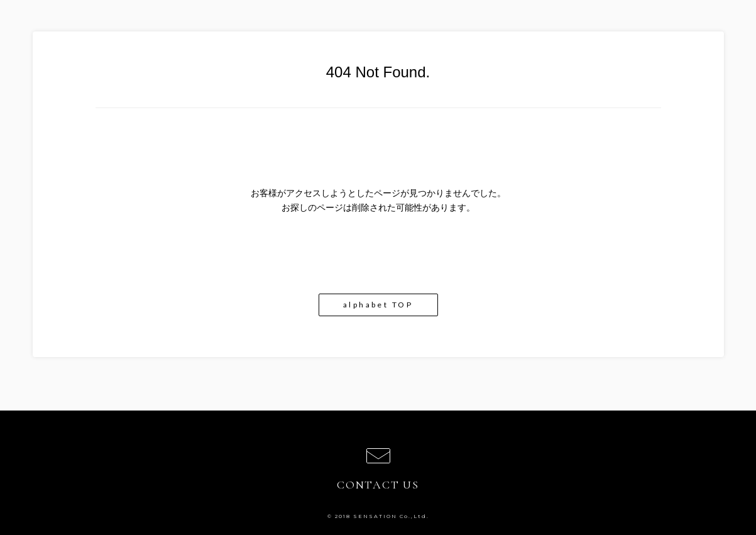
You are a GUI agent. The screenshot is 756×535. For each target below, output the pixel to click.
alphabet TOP (378, 305)
